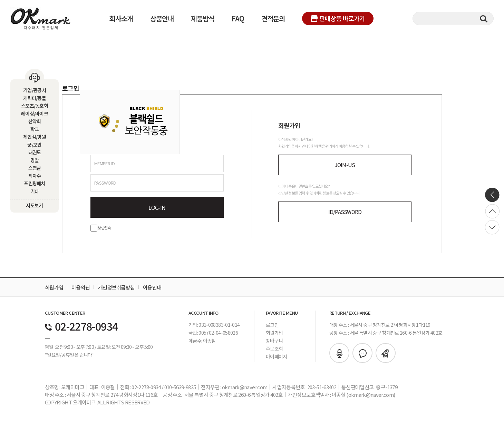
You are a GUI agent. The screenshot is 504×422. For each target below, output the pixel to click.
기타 (35, 191)
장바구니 (274, 341)
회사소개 (121, 18)
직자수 (35, 176)
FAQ (238, 18)
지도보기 (34, 205)
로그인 (272, 325)
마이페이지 (277, 356)
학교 (35, 129)
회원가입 (54, 287)
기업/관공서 (35, 90)
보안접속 (101, 228)
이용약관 (81, 287)
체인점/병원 (35, 137)
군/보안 (34, 145)
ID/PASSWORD (345, 212)
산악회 (35, 121)
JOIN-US (345, 165)
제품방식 (203, 18)
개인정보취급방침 (116, 287)
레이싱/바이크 (35, 114)
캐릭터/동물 (35, 98)
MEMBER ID (104, 163)
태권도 (35, 152)
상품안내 (162, 18)
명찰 (35, 160)
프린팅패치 (35, 183)
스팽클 (35, 168)
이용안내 (152, 287)
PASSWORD (105, 183)
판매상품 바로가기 (338, 18)
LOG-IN (157, 207)
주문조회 (274, 349)
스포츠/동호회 (35, 106)
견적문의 (273, 18)
